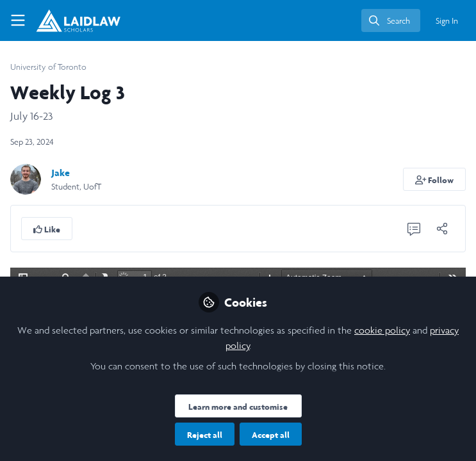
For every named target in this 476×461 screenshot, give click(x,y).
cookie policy (382, 330)
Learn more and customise (238, 407)
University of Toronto (48, 67)
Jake (61, 173)
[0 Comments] (414, 229)
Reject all (205, 435)
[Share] (442, 229)
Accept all (271, 435)
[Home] (78, 20)
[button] (435, 179)
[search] (391, 20)
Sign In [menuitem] (447, 21)
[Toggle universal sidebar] (18, 20)
